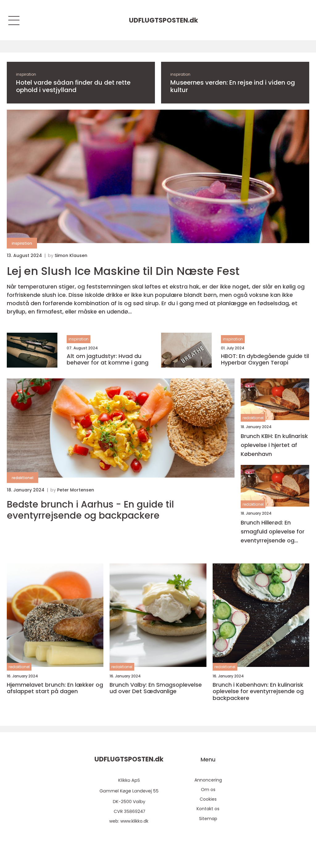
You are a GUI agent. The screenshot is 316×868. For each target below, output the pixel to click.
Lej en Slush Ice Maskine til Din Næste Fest (123, 271)
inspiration (26, 74)
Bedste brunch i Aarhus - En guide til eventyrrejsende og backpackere (90, 510)
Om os (208, 790)
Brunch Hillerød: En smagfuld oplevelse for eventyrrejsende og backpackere (273, 532)
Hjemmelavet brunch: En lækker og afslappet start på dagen (55, 688)
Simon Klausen (71, 255)
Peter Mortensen (76, 490)
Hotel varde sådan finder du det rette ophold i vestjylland (73, 86)
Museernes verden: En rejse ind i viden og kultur (233, 86)
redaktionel (23, 478)
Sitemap (208, 819)
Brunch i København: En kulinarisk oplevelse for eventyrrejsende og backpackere (258, 691)
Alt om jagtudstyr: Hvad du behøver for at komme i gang (108, 359)
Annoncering (208, 780)
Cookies (208, 799)
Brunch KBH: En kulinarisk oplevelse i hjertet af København (274, 445)
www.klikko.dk (134, 821)
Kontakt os (208, 809)
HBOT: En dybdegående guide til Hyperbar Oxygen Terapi (265, 359)
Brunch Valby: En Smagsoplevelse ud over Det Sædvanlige (156, 688)
